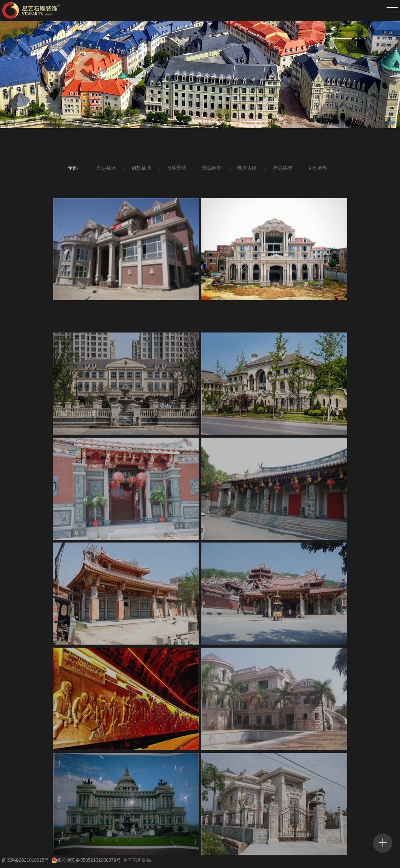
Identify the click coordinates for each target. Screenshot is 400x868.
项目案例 (338, 140)
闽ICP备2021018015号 (26, 860)
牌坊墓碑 (281, 169)
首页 (316, 140)
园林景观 (176, 169)
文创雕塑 (317, 169)
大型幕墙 (105, 169)
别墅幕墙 (140, 169)
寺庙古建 (246, 169)
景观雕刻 (211, 169)
